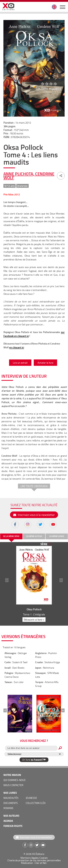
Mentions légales (30, 858)
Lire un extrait (20, 363)
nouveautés (11, 798)
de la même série (11, 536)
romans (8, 808)
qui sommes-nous (15, 780)
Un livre (34, 760)
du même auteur (34, 536)
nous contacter (13, 785)
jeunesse (31, 798)
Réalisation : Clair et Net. (34, 863)
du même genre (57, 536)
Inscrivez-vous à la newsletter (34, 515)
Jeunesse (22, 186)
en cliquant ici (17, 347)
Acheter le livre (45, 363)
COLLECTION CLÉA (36, 803)
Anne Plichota (18, 174)
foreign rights (13, 826)
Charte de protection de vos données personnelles (34, 860)
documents (11, 803)
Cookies (44, 858)
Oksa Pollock (34, 609)
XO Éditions (38, 854)
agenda (8, 821)
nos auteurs (11, 816)
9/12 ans (10, 186)
